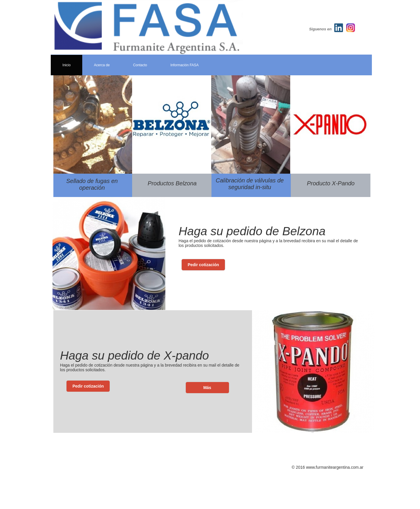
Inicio (66, 65)
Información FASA (184, 65)
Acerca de (102, 65)
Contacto (140, 65)
